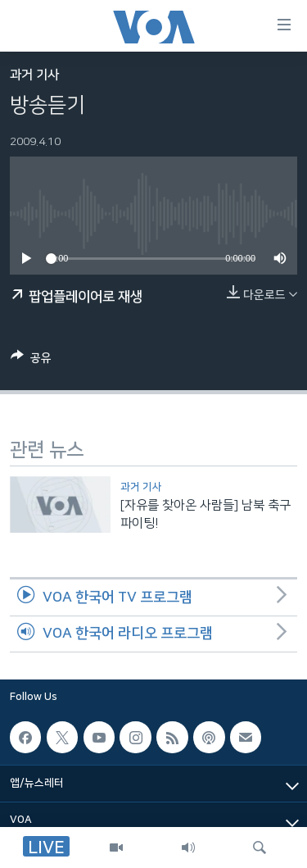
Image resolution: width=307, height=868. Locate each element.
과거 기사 (34, 75)
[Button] (31, 361)
